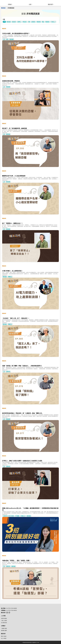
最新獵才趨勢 (4, 630)
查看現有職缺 (4, 618)
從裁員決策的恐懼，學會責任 (11, 81)
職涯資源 (3, 8)
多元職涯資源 (4, 623)
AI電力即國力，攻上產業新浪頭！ (12, 271)
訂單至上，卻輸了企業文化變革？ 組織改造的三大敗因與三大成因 (22, 461)
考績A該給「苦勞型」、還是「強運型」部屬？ (16, 561)
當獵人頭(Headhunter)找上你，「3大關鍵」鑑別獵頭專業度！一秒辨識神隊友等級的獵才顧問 (30, 509)
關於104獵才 (4, 636)
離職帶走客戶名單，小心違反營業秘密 (14, 176)
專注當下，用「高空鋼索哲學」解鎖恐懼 (14, 128)
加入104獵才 (4, 638)
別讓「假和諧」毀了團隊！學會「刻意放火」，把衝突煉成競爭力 (22, 366)
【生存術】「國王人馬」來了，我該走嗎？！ (16, 318)
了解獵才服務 (4, 628)
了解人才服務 (4, 620)
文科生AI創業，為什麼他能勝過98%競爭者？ (16, 33)
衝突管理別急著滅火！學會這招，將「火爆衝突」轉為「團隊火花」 (23, 413)
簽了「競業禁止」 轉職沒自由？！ (13, 223)
